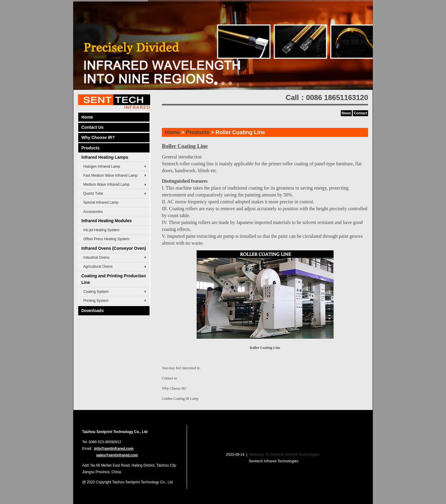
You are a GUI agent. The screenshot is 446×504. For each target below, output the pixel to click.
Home (87, 117)
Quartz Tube (93, 193)
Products (91, 148)
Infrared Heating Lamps (105, 157)
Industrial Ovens (96, 258)
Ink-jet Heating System (101, 230)
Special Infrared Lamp (101, 202)
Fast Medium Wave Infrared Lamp (110, 175)
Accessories (93, 212)
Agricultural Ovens (98, 267)
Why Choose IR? (98, 137)
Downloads (93, 311)
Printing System (96, 301)
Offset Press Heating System (106, 239)
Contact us (169, 378)
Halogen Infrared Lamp (102, 167)
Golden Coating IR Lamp (180, 399)
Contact (360, 113)
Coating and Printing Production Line (114, 279)
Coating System (96, 292)
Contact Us (93, 127)
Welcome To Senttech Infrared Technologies (284, 455)
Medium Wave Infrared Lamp (106, 184)
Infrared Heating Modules (107, 221)
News (346, 113)
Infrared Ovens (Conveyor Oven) (114, 248)
